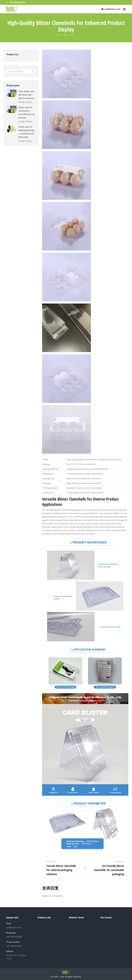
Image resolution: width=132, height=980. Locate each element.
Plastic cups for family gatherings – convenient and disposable (26, 132)
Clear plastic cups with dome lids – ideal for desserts (26, 95)
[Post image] (12, 93)
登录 (49, 896)
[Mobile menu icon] (124, 9)
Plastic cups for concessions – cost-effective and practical (26, 113)
